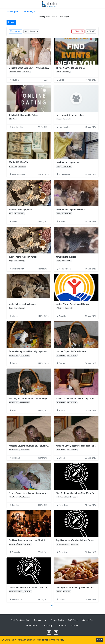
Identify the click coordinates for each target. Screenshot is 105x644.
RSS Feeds (73, 620)
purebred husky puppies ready (70, 210)
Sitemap (75, 626)
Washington (12, 12)
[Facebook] (49, 632)
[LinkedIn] (56, 632)
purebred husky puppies (67, 162)
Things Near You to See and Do (71, 68)
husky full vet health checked (22, 304)
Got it (100, 640)
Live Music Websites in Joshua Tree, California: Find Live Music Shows (42, 588)
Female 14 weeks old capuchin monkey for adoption (33, 493)
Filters (11, 22)
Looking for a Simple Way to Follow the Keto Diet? (80, 588)
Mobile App (47, 626)
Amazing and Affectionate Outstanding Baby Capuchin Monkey (39, 399)
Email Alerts (32, 626)
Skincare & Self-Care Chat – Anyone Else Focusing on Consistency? (41, 68)
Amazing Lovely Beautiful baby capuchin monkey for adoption (38, 446)
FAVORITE (78, 31)
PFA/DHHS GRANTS (18, 162)
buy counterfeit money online (70, 115)
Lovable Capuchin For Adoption (71, 351)
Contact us (62, 626)
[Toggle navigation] (99, 4)
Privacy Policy (57, 620)
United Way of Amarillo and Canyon (73, 304)
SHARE (91, 31)
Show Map (16, 31)
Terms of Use (40, 620)
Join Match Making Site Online (23, 115)
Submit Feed (88, 620)
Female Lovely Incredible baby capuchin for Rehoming (34, 351)
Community (27, 12)
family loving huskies (66, 257)
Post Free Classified (20, 620)
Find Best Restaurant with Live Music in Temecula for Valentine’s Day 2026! (44, 540)
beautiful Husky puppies (20, 210)
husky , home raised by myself (23, 257)
